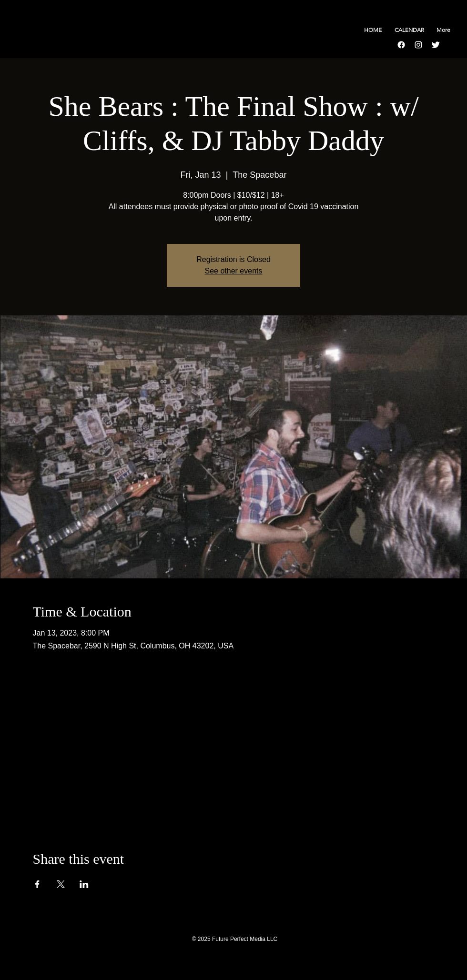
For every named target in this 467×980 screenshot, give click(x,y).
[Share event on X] (61, 884)
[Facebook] (401, 45)
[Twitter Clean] (436, 45)
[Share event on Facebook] (37, 884)
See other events (234, 271)
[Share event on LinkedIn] (84, 884)
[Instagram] (418, 45)
